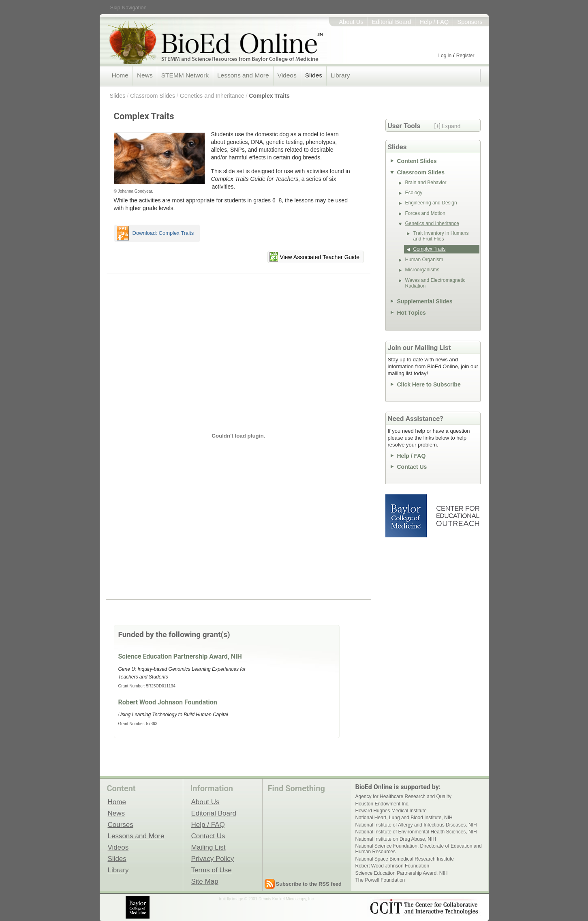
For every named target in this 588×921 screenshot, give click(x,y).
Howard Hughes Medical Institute (391, 811)
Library (340, 75)
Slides (314, 75)
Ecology (414, 193)
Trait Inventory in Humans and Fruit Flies (441, 236)
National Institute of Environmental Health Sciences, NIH (416, 832)
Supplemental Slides (425, 301)
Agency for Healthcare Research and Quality (403, 796)
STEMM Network (185, 75)
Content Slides (417, 161)
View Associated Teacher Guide (320, 257)
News (145, 75)
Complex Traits (269, 96)
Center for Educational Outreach (457, 516)
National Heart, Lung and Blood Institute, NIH (404, 818)
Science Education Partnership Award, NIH (180, 656)
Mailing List (208, 847)
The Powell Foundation (380, 880)
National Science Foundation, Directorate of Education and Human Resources (419, 849)
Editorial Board (392, 22)
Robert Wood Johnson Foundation (168, 702)
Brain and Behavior (426, 182)
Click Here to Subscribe (429, 384)
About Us (351, 22)
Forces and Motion (425, 213)
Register (465, 56)
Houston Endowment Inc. (383, 804)
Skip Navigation (128, 8)
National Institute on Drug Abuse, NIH (396, 839)
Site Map (205, 881)
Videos (287, 75)
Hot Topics (412, 313)
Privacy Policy (213, 859)
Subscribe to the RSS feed (309, 884)
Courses (121, 824)
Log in (445, 56)
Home (120, 75)
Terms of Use (212, 870)
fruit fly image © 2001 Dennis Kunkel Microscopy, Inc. (267, 899)
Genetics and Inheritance (212, 96)
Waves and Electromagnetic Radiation (435, 283)
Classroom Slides (153, 96)
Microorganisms (422, 270)
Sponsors (470, 22)
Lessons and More (243, 75)
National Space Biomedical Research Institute (405, 859)
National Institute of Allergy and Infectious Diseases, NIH (416, 825)
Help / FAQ (434, 22)
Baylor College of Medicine (407, 516)
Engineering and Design (431, 203)
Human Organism (424, 260)
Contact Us (412, 467)
